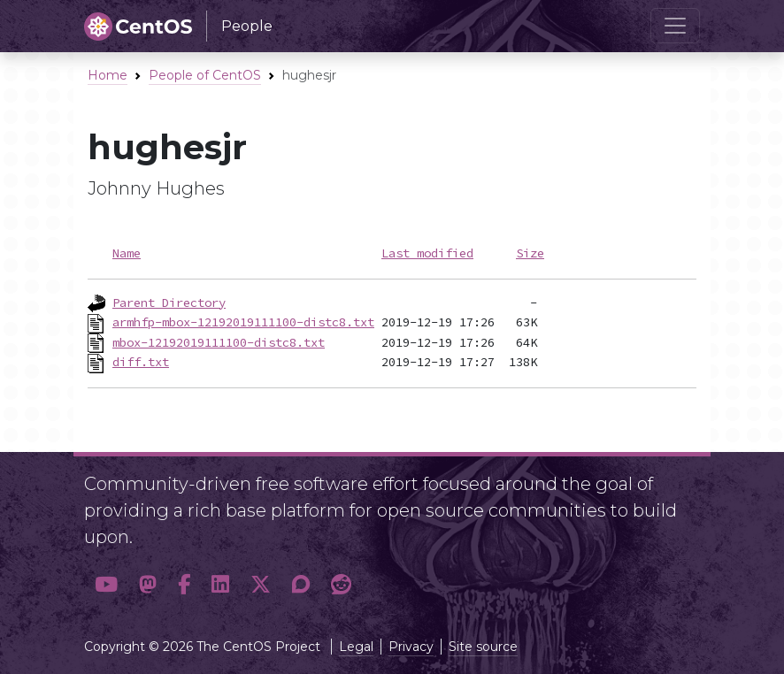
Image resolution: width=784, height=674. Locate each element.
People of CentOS (205, 75)
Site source (483, 647)
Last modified (427, 253)
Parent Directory (169, 303)
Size (530, 253)
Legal (356, 647)
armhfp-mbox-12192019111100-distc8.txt (243, 322)
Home (108, 75)
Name (127, 253)
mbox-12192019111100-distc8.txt (219, 342)
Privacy (411, 647)
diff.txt (141, 362)
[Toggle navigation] (675, 26)
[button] (106, 585)
